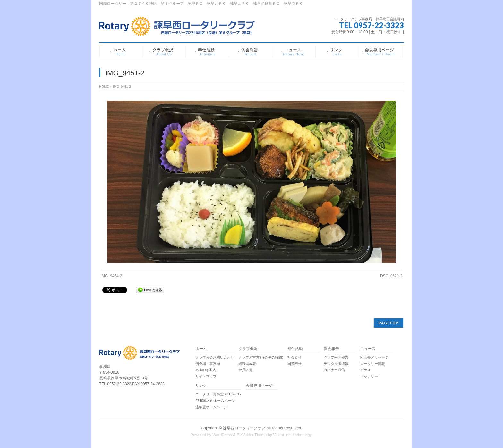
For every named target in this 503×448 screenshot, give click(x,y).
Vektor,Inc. (282, 435)
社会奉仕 (294, 357)
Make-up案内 (206, 370)
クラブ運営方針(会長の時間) (261, 357)
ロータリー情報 (373, 364)
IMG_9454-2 (111, 276)
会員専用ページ (259, 386)
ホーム (201, 349)
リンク (201, 386)
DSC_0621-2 (391, 276)
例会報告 (331, 349)
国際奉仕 (294, 364)
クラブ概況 (248, 349)
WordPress (222, 435)
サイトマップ (206, 376)
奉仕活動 (295, 349)
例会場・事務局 (208, 364)
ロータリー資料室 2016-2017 (218, 394)
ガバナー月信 (334, 370)
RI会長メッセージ (374, 357)
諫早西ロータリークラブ (244, 428)
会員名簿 (245, 370)
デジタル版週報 (336, 364)
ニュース (368, 349)
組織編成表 (247, 364)
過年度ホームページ (211, 407)
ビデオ (366, 370)
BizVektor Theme (252, 435)
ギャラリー (369, 376)
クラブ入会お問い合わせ (215, 357)
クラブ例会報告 (336, 357)
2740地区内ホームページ (215, 401)
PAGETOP (389, 323)
